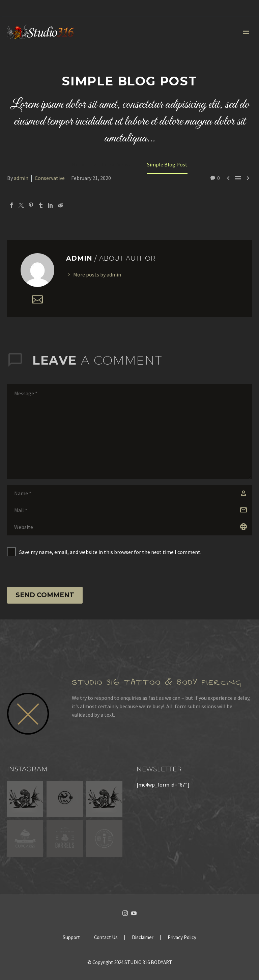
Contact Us (106, 938)
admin (21, 178)
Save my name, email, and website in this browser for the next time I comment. (110, 552)
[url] (129, 527)
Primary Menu (246, 32)
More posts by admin (97, 274)
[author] (129, 493)
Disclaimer (143, 938)
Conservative (50, 178)
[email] (129, 510)
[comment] (129, 431)
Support (71, 938)
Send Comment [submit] (45, 595)
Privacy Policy (182, 938)
